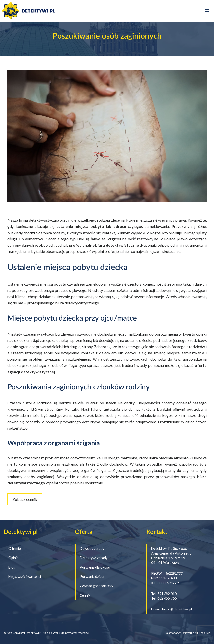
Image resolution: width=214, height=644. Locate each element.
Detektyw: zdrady (94, 558)
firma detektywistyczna (39, 220)
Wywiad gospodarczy (96, 586)
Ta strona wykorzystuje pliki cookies (188, 633)
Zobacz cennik (25, 499)
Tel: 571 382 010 (164, 594)
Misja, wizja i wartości (25, 577)
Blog (12, 567)
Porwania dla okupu (95, 567)
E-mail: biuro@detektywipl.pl (173, 609)
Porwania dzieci (92, 577)
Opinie (13, 558)
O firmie (15, 549)
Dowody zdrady (92, 549)
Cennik (85, 596)
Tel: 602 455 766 (164, 598)
